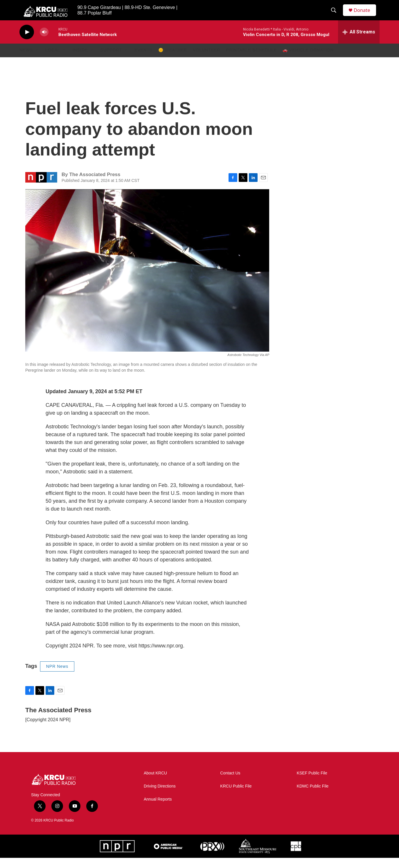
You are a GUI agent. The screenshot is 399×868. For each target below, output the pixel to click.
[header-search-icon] (336, 15)
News (26, 60)
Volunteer (207, 60)
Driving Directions (160, 796)
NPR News (57, 676)
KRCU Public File (236, 796)
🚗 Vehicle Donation (308, 60)
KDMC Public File (313, 796)
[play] (27, 42)
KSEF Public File (312, 783)
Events (143, 60)
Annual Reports (158, 809)
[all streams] (359, 42)
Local (53, 60)
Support (111, 60)
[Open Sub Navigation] (37, 60)
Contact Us (230, 783)
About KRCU (155, 783)
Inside (80, 60)
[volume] (44, 42)
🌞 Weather (173, 60)
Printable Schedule (252, 60)
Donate (365, 15)
